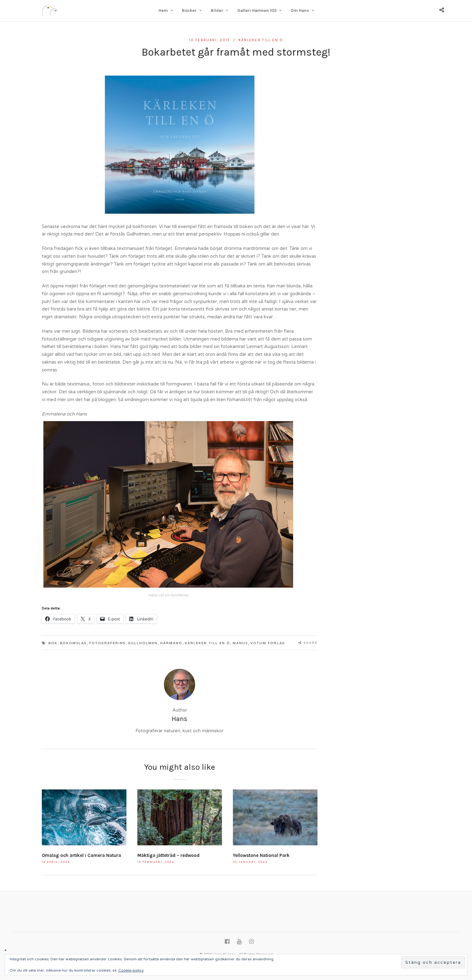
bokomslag (73, 643)
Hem (163, 10)
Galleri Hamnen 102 (257, 10)
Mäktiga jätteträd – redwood (168, 855)
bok (53, 643)
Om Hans (300, 10)
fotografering (108, 643)
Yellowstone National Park (261, 855)
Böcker (189, 10)
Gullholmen (143, 643)
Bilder (217, 10)
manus (240, 643)
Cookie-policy (131, 970)
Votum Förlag (268, 643)
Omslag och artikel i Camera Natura (81, 855)
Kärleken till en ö (261, 40)
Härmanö (171, 643)
